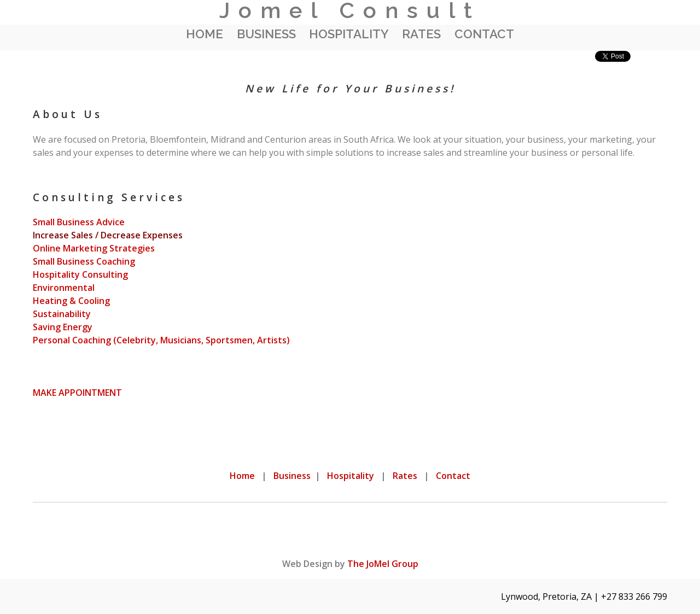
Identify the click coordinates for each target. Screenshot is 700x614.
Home (205, 34)
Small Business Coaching (84, 261)
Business (266, 34)
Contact (484, 34)
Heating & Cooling (71, 301)
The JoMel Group (383, 564)
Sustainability (62, 314)
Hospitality (349, 34)
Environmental (64, 288)
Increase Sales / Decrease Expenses (108, 235)
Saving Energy (63, 327)
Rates (421, 34)
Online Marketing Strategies (94, 248)
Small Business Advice (79, 222)
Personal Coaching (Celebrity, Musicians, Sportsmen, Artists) (161, 340)
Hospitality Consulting (80, 274)
